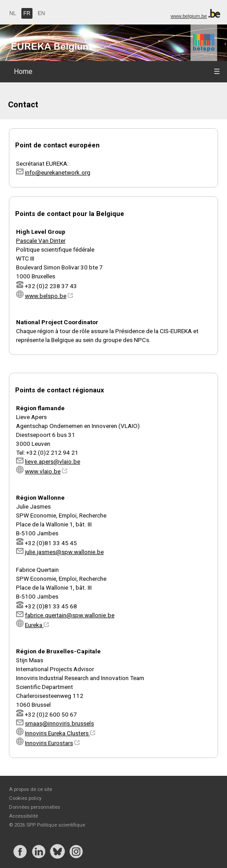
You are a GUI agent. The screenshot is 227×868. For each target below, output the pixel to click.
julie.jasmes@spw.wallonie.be (64, 552)
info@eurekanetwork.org (58, 172)
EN (42, 13)
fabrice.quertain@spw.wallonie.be (70, 615)
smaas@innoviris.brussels (59, 723)
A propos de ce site (30, 789)
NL (13, 13)
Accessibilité (23, 816)
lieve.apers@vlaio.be (53, 461)
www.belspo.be (46, 296)
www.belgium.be (188, 16)
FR (27, 13)
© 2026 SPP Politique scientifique (47, 825)
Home (23, 71)
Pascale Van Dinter (41, 240)
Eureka (37, 625)
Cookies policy (25, 798)
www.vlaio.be (43, 471)
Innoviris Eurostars (49, 743)
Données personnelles (34, 807)
